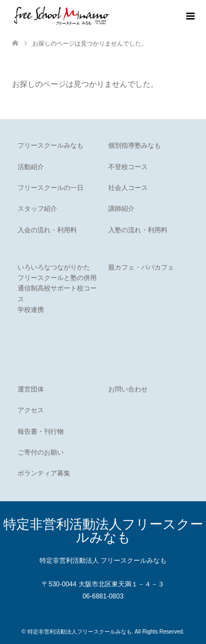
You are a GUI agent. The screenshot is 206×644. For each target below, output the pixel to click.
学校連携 (31, 310)
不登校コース (128, 167)
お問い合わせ (128, 389)
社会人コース (128, 188)
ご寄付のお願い (41, 452)
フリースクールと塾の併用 (57, 278)
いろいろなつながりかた (54, 267)
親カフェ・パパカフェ (141, 267)
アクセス (31, 410)
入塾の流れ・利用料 (138, 230)
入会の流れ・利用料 (47, 230)
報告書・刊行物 (41, 432)
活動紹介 (31, 167)
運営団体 (31, 389)
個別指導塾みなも (135, 145)
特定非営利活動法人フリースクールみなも (103, 531)
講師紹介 (121, 209)
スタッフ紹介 (37, 209)
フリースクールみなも (51, 145)
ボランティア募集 (44, 473)
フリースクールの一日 (51, 188)
